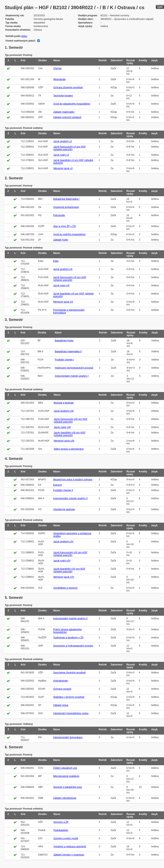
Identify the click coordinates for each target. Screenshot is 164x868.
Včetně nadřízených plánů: (20, 41)
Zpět (160, 7)
